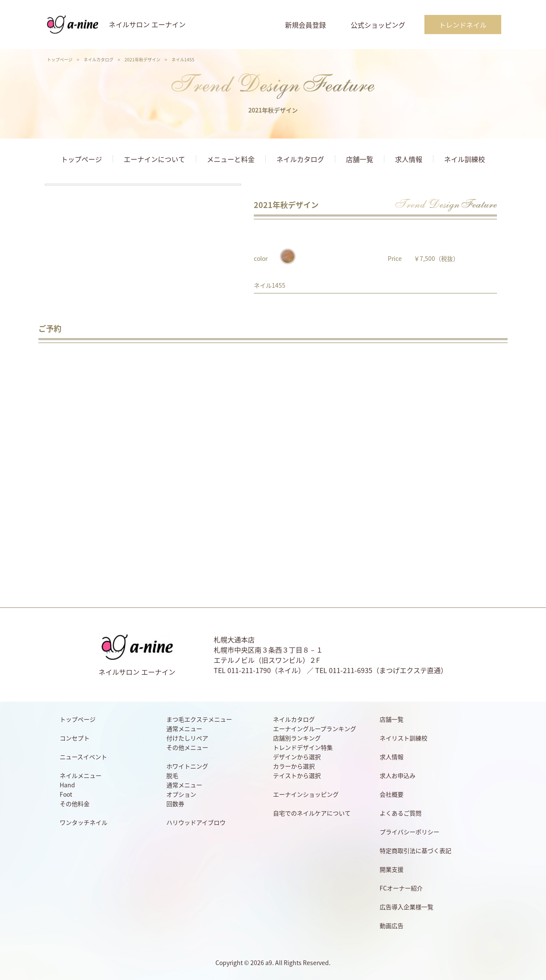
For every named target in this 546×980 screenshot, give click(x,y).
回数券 (175, 804)
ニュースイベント (83, 757)
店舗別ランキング (297, 738)
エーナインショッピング (306, 794)
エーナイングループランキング (315, 728)
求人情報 (409, 159)
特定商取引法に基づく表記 (415, 850)
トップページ (60, 59)
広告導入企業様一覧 (407, 907)
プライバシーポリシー (409, 832)
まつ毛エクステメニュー (199, 719)
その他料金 (75, 804)
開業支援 (392, 869)
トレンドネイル (463, 25)
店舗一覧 (360, 159)
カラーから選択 (294, 766)
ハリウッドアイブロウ (196, 822)
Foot (66, 794)
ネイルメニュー (81, 775)
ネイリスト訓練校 (404, 738)
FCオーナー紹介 (401, 888)
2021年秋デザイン (142, 59)
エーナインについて (154, 159)
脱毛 (172, 775)
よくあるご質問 (401, 813)
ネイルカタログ (99, 59)
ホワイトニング (187, 766)
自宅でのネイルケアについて (312, 813)
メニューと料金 (231, 159)
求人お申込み (398, 775)
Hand (67, 785)
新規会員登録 (305, 25)
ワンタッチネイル (84, 822)
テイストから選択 (297, 775)
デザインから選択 (297, 757)
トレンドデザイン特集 (303, 747)
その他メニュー (187, 747)
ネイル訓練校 (465, 159)
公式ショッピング (378, 25)
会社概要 (392, 794)
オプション (181, 794)
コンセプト (75, 738)
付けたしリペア (187, 738)
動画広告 (392, 925)
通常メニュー (184, 728)
